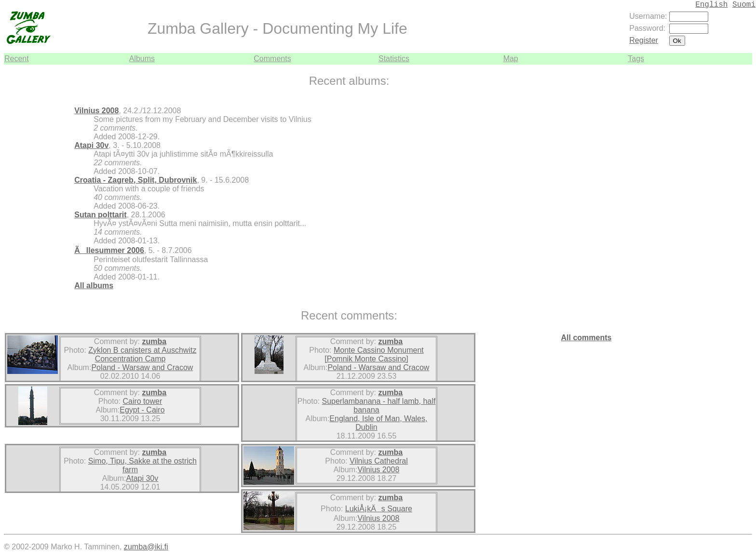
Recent (17, 59)
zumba (154, 341)
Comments (272, 59)
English (711, 5)
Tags (636, 59)
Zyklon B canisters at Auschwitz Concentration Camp (142, 354)
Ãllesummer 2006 (109, 250)
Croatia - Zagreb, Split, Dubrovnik (135, 180)
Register (644, 40)
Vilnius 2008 (96, 111)
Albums (142, 59)
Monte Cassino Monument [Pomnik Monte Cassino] (374, 354)
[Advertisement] (723, 209)
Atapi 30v (91, 145)
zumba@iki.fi (146, 547)
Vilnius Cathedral (379, 461)
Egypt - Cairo (142, 410)
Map (511, 59)
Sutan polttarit (100, 215)
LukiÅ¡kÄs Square (379, 509)
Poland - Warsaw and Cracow (142, 367)
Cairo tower (142, 401)
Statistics (394, 59)
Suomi (744, 5)
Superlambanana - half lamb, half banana (379, 406)
